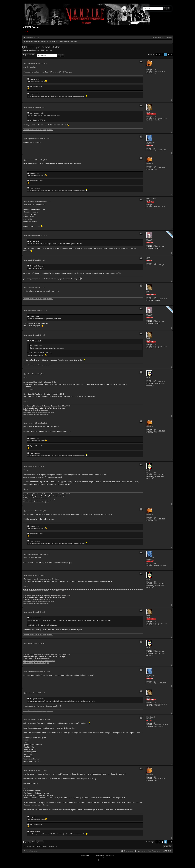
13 (154, 205)
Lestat (148, 111)
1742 (155, 117)
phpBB (91, 855)
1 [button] (160, 55)
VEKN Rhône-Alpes (46, 50)
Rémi (148, 377)
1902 (155, 70)
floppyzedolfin (151, 142)
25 (154, 723)
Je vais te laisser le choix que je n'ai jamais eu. (38, 130)
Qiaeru (107, 858)
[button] (157, 55)
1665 (155, 263)
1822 (155, 245)
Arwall (148, 257)
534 (155, 380)
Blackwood (36, 50)
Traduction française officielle (95, 858)
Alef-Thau (149, 239)
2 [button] (163, 55)
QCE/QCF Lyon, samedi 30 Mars (41, 47)
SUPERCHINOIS (151, 199)
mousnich (150, 67)
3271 (155, 148)
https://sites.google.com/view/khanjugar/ (36, 414)
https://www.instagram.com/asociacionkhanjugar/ (39, 412)
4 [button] (169, 55)
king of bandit (151, 717)
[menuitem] (36, 38)
